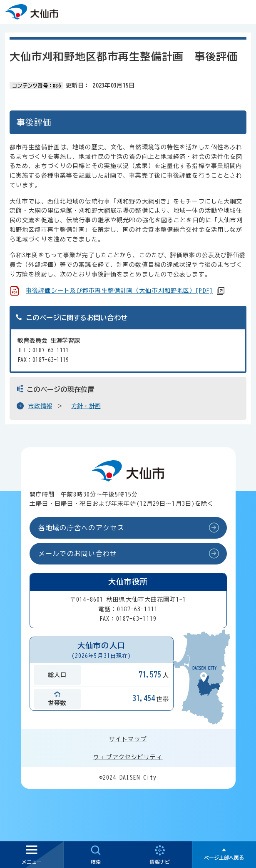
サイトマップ (128, 739)
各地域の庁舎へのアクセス (81, 528)
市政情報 (40, 406)
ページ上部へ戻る (224, 858)
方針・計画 (86, 406)
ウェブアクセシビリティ (128, 757)
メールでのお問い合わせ (78, 554)
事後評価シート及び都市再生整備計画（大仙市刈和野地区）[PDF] (119, 291)
